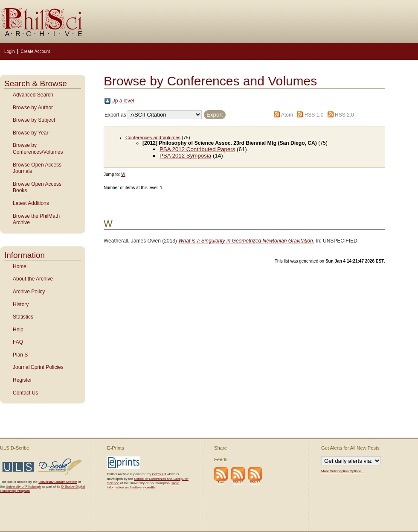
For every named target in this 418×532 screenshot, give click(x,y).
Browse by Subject (34, 120)
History (21, 304)
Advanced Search (33, 95)
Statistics (23, 317)
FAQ (18, 342)
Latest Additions (31, 203)
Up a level (123, 101)
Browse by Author (33, 108)
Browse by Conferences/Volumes (38, 149)
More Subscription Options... (343, 471)
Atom (287, 115)
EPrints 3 (159, 474)
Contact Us (25, 393)
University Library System (58, 482)
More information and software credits (143, 485)
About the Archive (33, 279)
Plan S (20, 355)
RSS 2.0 (344, 115)
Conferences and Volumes (153, 137)
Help (18, 330)
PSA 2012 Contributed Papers (197, 149)
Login (9, 51)
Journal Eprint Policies (38, 367)
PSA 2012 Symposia (185, 156)
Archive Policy (29, 292)
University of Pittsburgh (23, 487)
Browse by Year (30, 133)
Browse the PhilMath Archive (36, 219)
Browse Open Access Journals (37, 168)
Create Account (35, 51)
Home (20, 266)
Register (22, 380)
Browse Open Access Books (37, 187)
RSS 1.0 (314, 115)
